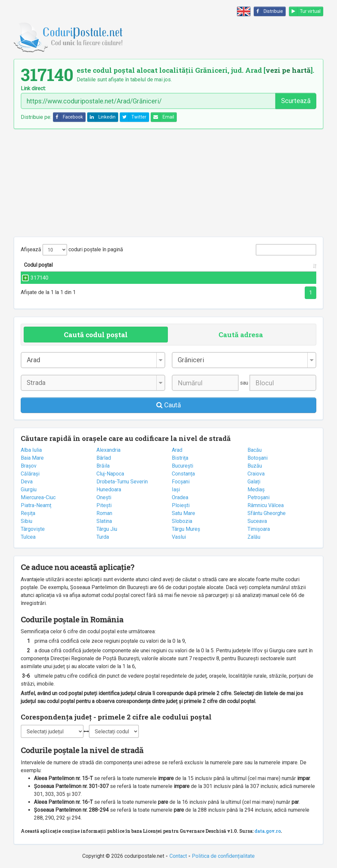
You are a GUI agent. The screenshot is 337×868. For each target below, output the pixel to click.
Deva (27, 482)
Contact (178, 856)
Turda (103, 537)
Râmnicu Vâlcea (266, 505)
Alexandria (108, 450)
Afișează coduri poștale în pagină (72, 250)
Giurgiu (29, 489)
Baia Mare (32, 458)
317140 (33, 278)
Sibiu (26, 521)
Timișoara (259, 529)
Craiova (256, 474)
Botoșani (258, 458)
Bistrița (180, 458)
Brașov (29, 466)
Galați (254, 482)
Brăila (103, 466)
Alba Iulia (31, 450)
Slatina (104, 521)
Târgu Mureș (186, 529)
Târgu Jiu (107, 529)
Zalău (254, 537)
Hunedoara (109, 489)
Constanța (183, 474)
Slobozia (182, 521)
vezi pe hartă (288, 70)
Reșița (28, 513)
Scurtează (296, 101)
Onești (104, 497)
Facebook (68, 117)
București (182, 466)
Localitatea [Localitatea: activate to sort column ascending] (188, 265)
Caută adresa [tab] (241, 335)
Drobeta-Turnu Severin (122, 482)
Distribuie (269, 11)
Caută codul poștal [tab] (96, 335)
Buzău (255, 466)
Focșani (181, 482)
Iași (176, 489)
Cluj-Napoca (110, 474)
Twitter (133, 117)
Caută (169, 405)
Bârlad (104, 458)
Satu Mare (183, 513)
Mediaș (256, 489)
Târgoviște (33, 529)
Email (163, 117)
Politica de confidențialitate (223, 856)
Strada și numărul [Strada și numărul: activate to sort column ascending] (110, 265)
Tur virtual (305, 11)
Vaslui (179, 537)
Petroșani (259, 497)
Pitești (104, 505)
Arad (177, 450)
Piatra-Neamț (36, 505)
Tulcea (28, 537)
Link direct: (33, 89)
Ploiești (181, 505)
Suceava (257, 521)
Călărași (30, 474)
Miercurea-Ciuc (38, 497)
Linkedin (102, 117)
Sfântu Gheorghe (267, 513)
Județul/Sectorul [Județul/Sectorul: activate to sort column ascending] (255, 265)
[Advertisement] (168, 183)
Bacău (255, 450)
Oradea (180, 497)
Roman (104, 513)
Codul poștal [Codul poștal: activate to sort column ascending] (38, 265)
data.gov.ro (268, 831)
